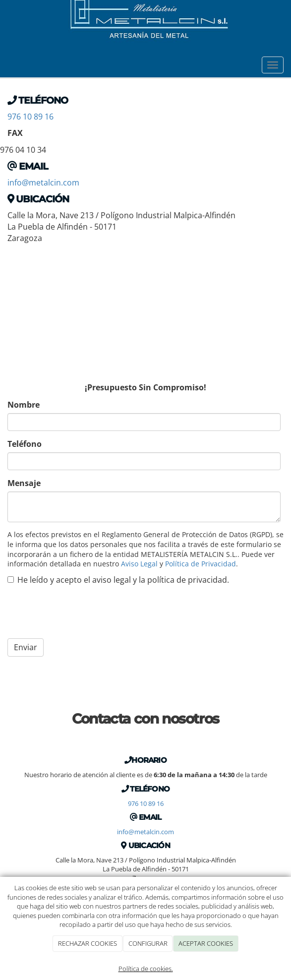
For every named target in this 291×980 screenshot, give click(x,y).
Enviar (26, 647)
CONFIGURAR (148, 943)
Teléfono (25, 444)
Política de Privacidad (201, 564)
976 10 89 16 (30, 117)
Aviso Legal (139, 564)
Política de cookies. (146, 969)
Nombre (24, 405)
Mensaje (24, 483)
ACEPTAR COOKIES (206, 943)
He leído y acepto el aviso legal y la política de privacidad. (118, 580)
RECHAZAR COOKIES (87, 943)
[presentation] (83, 612)
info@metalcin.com (43, 183)
